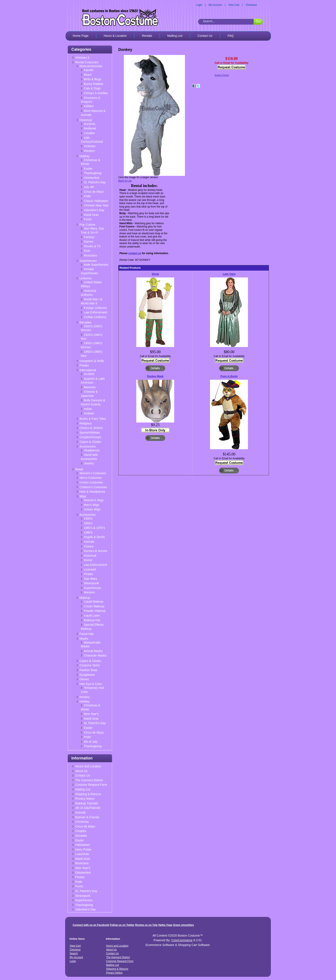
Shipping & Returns (88, 794)
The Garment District (89, 780)
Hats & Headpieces (92, 492)
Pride (87, 196)
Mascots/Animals (91, 66)
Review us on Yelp (146, 925)
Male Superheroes (96, 265)
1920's (88, 519)
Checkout (251, 5)
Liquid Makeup (94, 602)
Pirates (84, 365)
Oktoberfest (91, 178)
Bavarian (90, 387)
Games (89, 242)
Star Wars (90, 579)
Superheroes (88, 261)
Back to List (125, 181)
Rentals (147, 36)
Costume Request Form (91, 785)
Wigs (83, 496)
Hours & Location (115, 36)
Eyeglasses (87, 675)
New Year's (91, 714)
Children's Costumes (93, 487)
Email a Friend (222, 75)
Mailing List (175, 36)
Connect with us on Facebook (91, 925)
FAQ (231, 36)
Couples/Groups (90, 437)
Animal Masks (93, 651)
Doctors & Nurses (96, 551)
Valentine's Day (94, 210)
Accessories (88, 446)
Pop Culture (87, 225)
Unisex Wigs (92, 509)
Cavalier (89, 133)
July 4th (89, 187)
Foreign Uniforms (95, 308)
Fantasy (89, 237)
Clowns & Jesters (91, 428)
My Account (215, 5)
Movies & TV (92, 246)
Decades (85, 322)
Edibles (89, 106)
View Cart (234, 5)
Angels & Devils (94, 537)
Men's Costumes (91, 478)
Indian (88, 409)
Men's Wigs (91, 505)
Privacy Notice (85, 799)
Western (89, 151)
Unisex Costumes (91, 482)
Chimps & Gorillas (96, 93)
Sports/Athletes (90, 433)
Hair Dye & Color (91, 684)
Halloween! (83, 845)
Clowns (89, 546)
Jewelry (89, 463)
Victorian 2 (82, 58)
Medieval (90, 128)
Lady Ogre (229, 274)
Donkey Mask (155, 376)
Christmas (82, 822)
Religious (86, 423)
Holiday (85, 156)
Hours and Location (88, 766)
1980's (88, 532)
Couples (81, 831)
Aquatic (89, 70)
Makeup (85, 598)
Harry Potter (83, 850)
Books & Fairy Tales (93, 419)
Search (74, 953)
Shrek (155, 274)
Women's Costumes (93, 473)
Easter (88, 169)
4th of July (91, 742)
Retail (79, 469)
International (88, 370)
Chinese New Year (96, 205)
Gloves (84, 679)
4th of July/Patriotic (88, 808)
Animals (89, 542)
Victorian (90, 146)
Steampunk (91, 583)
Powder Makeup (95, 611)
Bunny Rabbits (94, 84)
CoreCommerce (182, 940)
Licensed (90, 569)
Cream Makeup (94, 606)
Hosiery (85, 697)
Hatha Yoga (165, 925)
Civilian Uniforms (95, 317)
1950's (88, 523)
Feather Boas (88, 670)
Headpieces (92, 450)
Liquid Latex (92, 615)
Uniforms (85, 278)
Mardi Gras (91, 215)
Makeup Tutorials (87, 803)
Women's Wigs (94, 500)
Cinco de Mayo (94, 192)
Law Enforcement (95, 312)
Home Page (81, 36)
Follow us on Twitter (122, 925)
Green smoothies (183, 925)
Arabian (89, 413)
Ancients (90, 124)
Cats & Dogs (92, 88)
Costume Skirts (90, 665)
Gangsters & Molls (92, 361)
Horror (88, 560)
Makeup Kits (92, 620)
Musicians (90, 255)
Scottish (89, 374)
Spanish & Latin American (93, 381)
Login (199, 5)
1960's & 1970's (94, 528)
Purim (88, 219)
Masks (84, 639)
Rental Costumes (87, 62)
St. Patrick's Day (95, 182)
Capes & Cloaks (90, 442)
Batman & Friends (87, 817)
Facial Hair (87, 634)
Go (258, 21)
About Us (81, 771)
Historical (86, 120)
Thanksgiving (93, 173)
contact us (135, 253)
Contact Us (205, 36)
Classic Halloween (96, 201)
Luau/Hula (82, 854)
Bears (88, 75)
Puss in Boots (229, 376)
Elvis (87, 251)
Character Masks (95, 655)
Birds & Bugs (92, 79)
